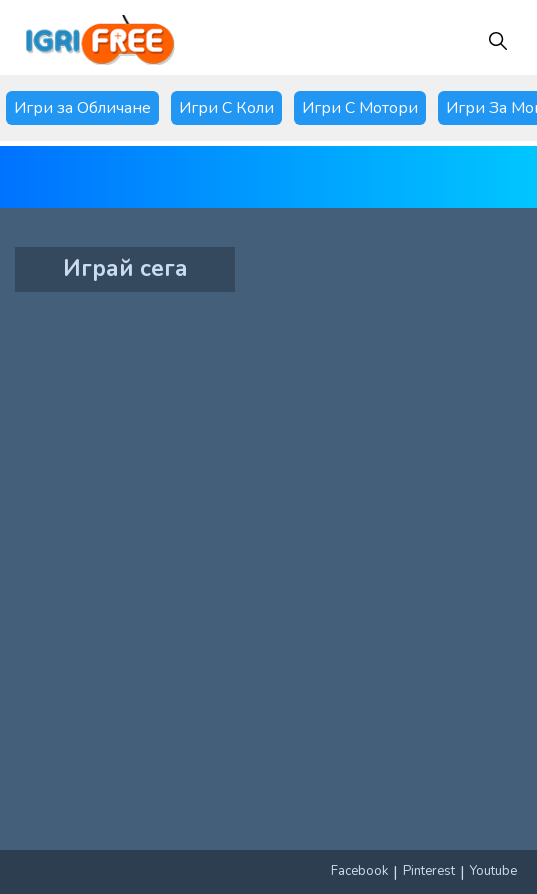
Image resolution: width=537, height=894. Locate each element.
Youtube (493, 871)
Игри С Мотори (360, 108)
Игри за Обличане (82, 108)
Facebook (359, 871)
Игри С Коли (226, 108)
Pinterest (429, 871)
